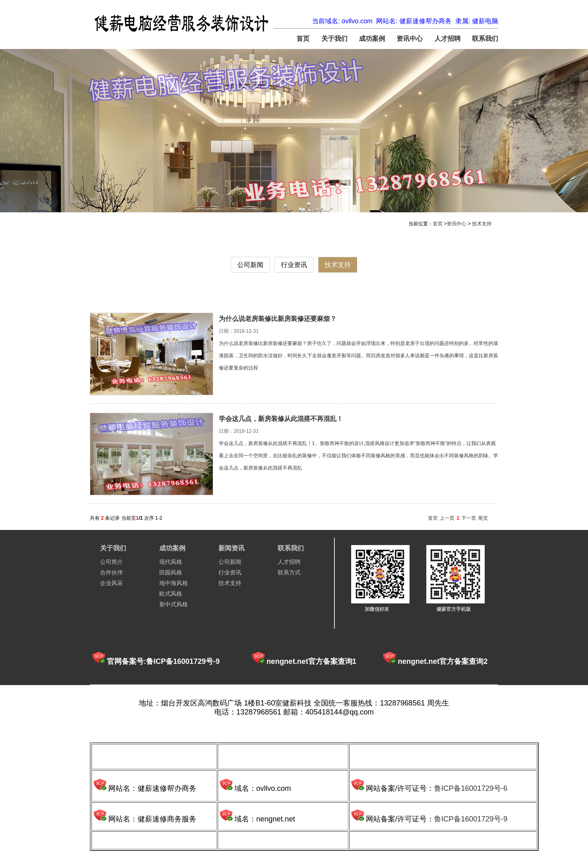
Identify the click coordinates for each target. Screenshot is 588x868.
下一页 (469, 518)
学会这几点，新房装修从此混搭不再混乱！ (281, 419)
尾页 (483, 518)
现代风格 (171, 562)
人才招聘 (448, 39)
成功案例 (372, 39)
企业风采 (111, 583)
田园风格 (171, 572)
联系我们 (485, 39)
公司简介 (111, 562)
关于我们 (334, 39)
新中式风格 (174, 604)
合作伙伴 (111, 572)
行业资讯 (294, 265)
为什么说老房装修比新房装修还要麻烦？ (278, 319)
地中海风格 (174, 583)
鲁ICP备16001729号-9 (471, 819)
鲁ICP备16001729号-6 (471, 788)
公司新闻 (250, 265)
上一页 (447, 518)
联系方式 (289, 572)
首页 (303, 39)
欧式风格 (171, 594)
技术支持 (482, 224)
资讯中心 (410, 39)
